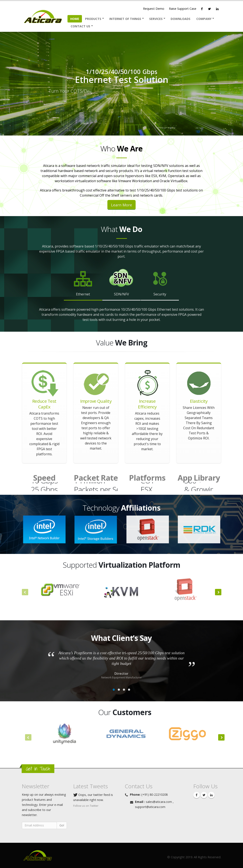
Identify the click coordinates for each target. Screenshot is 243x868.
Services (156, 19)
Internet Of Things (125, 19)
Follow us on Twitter (86, 806)
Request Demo (154, 9)
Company (204, 19)
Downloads (180, 19)
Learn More (121, 205)
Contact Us (80, 26)
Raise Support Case (183, 9)
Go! (62, 825)
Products (93, 19)
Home (75, 19)
